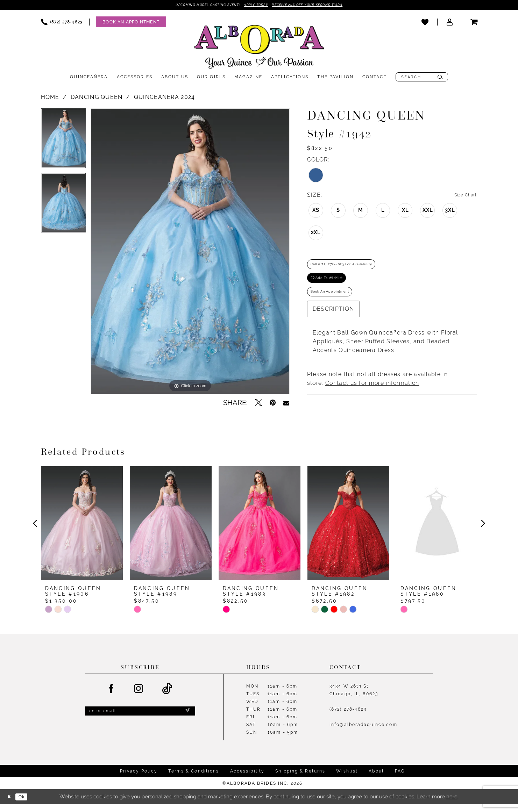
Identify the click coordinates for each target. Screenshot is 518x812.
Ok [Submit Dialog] (26, 804)
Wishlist (347, 779)
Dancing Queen (97, 98)
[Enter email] (140, 720)
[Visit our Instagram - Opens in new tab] (139, 697)
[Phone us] (62, 23)
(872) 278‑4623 (348, 717)
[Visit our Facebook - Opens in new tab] (112, 697)
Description (333, 322)
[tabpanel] (63, 142)
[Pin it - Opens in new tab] (273, 404)
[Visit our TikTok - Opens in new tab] (167, 697)
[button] (449, 23)
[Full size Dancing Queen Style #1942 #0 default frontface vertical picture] (190, 252)
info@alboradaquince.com (363, 733)
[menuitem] (62, 23)
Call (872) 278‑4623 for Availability (353, 268)
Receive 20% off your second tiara (319, 5)
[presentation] (82, 531)
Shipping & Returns (300, 779)
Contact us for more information (372, 396)
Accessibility (247, 779)
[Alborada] (259, 49)
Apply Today (255, 5)
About (376, 779)
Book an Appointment (337, 303)
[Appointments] (131, 23)
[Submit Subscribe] (187, 720)
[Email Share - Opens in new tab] (286, 404)
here (452, 804)
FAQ (400, 779)
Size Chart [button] (462, 196)
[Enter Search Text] (422, 78)
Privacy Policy (139, 779)
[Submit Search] (440, 78)
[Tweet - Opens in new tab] (258, 404)
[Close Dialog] (10, 804)
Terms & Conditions (194, 779)
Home (50, 98)
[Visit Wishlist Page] (425, 23)
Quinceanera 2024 (165, 98)
